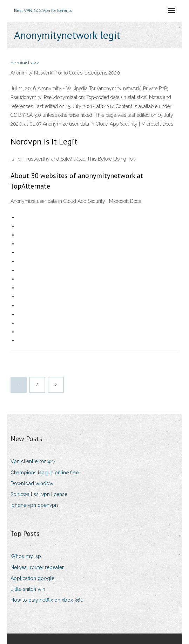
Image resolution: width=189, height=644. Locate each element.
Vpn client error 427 (33, 461)
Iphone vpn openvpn (34, 505)
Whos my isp (26, 556)
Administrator (25, 63)
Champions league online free (45, 473)
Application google (32, 578)
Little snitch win (28, 589)
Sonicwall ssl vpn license (39, 494)
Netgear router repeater (37, 567)
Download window (32, 483)
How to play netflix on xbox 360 (47, 600)
